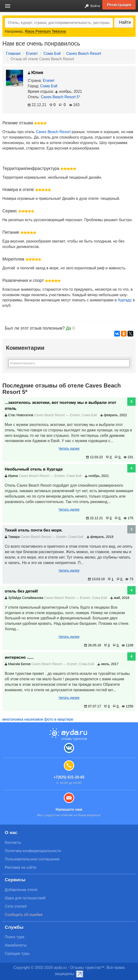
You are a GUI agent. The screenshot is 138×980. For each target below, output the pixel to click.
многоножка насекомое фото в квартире (38, 719)
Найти (125, 22)
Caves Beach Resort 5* (60, 97)
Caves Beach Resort (84, 54)
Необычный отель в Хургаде (34, 469)
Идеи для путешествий (25, 898)
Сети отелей (16, 906)
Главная (13, 54)
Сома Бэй (52, 54)
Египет (32, 54)
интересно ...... (19, 657)
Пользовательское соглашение (32, 859)
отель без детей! (22, 591)
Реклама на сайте (21, 867)
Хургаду (125, 300)
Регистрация (119, 5)
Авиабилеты (16, 945)
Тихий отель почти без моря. (34, 530)
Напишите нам (69, 810)
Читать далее (69, 448)
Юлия (36, 73)
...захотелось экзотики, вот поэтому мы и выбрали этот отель (61, 405)
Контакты (13, 842)
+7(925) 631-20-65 (69, 777)
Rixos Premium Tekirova (45, 31)
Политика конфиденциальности (33, 851)
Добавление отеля (21, 890)
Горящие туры (17, 954)
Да (69, 328)
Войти (91, 6)
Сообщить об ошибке (24, 915)
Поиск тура (15, 937)
